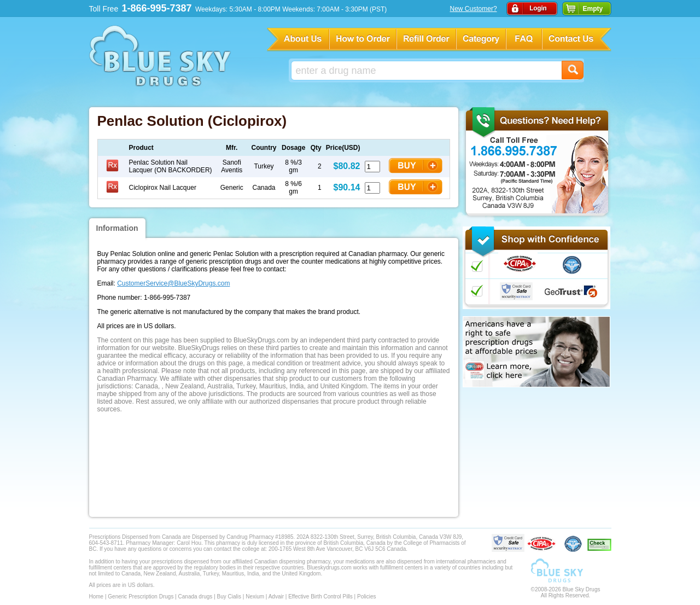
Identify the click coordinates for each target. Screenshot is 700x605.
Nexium (255, 597)
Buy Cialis (229, 597)
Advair (276, 597)
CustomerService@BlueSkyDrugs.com (173, 283)
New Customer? (474, 9)
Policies (366, 597)
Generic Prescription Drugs (141, 597)
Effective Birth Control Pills (320, 597)
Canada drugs (196, 597)
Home (97, 597)
